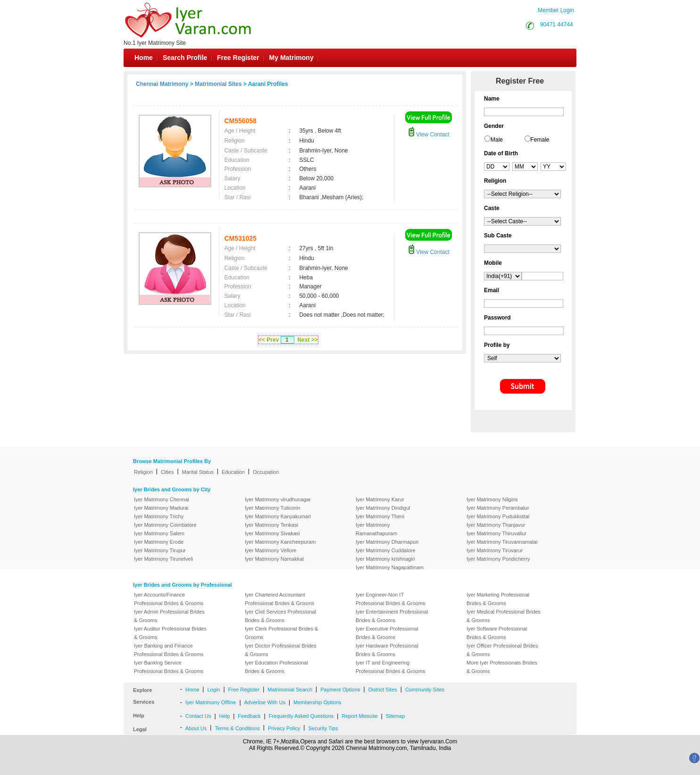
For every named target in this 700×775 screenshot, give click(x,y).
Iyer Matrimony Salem (159, 533)
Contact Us (198, 716)
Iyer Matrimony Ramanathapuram (376, 529)
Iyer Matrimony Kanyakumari (278, 516)
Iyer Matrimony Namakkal (274, 559)
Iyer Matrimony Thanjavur (496, 525)
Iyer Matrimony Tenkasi (271, 525)
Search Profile (185, 58)
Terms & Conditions (237, 728)
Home (144, 58)
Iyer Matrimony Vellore (271, 550)
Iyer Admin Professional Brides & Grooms (169, 616)
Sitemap (395, 716)
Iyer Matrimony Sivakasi (272, 533)
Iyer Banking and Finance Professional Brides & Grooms (169, 650)
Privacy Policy (284, 728)
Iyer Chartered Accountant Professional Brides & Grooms (279, 599)
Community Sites (425, 690)
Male (497, 140)
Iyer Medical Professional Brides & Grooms (504, 616)
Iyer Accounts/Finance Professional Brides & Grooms (169, 599)
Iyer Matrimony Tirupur (160, 550)
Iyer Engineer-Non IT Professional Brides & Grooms (390, 599)
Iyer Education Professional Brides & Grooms (276, 667)
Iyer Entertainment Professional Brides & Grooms (392, 616)
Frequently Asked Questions (301, 716)
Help (225, 716)
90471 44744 (557, 25)
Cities (167, 472)
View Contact (429, 135)
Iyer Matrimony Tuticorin (272, 508)
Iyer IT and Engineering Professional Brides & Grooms (390, 667)
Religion (143, 472)
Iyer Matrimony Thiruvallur (496, 533)
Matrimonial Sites (218, 84)
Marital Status (198, 472)
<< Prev (269, 340)
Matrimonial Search (290, 690)
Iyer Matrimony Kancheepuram (280, 542)
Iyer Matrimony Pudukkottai (498, 516)
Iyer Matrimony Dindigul (383, 508)
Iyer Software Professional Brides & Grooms (497, 633)
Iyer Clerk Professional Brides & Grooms (281, 633)
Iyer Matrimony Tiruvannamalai (502, 542)
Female (540, 140)
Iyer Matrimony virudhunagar (278, 499)
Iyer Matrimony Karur (380, 499)
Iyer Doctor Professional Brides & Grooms (281, 650)
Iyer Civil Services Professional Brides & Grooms (280, 616)
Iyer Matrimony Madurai (161, 508)
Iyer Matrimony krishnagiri (385, 559)
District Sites (383, 690)
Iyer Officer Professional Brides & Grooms (502, 650)
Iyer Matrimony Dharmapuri (387, 542)
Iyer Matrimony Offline (211, 702)
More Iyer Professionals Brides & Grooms (502, 667)
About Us (196, 728)
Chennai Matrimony (162, 84)
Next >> (307, 340)
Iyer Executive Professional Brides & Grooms (387, 633)
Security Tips (323, 728)
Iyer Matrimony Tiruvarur (495, 550)
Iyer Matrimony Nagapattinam (390, 567)
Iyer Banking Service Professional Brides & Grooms (169, 667)
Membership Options (317, 702)
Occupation (266, 472)
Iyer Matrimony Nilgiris (492, 499)
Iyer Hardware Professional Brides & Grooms (387, 650)
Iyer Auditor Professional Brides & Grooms (170, 633)
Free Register (238, 58)
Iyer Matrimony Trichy (159, 516)
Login (213, 690)
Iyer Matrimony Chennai (162, 499)
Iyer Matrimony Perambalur (498, 508)
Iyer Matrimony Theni (380, 516)
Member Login (556, 10)
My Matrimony (292, 58)
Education (233, 472)
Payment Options (340, 690)
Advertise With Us (265, 702)
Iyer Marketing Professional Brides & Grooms (498, 599)
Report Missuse (359, 716)
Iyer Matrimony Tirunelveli (163, 559)
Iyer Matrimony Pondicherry (498, 559)
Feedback (249, 716)
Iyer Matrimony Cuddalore (386, 550)
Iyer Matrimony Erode (159, 542)
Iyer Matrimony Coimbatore (165, 525)
